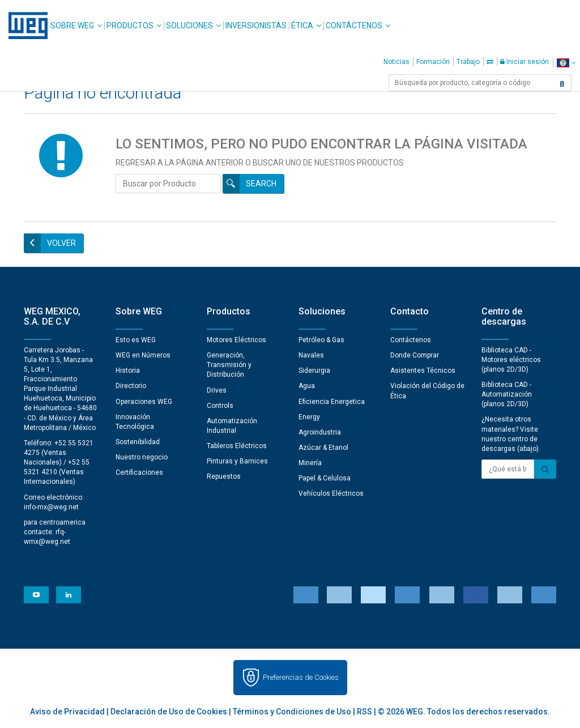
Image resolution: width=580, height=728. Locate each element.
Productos (130, 25)
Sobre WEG (72, 25)
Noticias (396, 62)
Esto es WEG (136, 340)
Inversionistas (256, 25)
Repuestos (224, 476)
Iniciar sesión (524, 62)
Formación (433, 62)
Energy (309, 417)
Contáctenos (354, 25)
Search (261, 184)
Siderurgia (314, 371)
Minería (310, 463)
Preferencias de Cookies (301, 677)
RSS (364, 712)
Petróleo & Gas (321, 340)
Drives (217, 390)
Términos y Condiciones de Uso (292, 712)
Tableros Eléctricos (237, 446)
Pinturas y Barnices (237, 461)
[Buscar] (562, 84)
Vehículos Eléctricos (331, 493)
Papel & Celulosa (325, 478)
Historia (128, 371)
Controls (220, 406)
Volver (61, 243)
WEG (24, 25)
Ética (302, 25)
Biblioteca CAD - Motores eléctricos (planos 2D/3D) (511, 360)
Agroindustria (320, 432)
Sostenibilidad (138, 442)
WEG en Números (143, 355)
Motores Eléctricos (236, 340)
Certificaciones (139, 472)
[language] (566, 63)
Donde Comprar (415, 355)
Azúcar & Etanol (323, 448)
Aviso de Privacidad (67, 712)
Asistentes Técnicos (423, 371)
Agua (307, 386)
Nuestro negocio (142, 457)
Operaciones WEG (144, 402)
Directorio (131, 386)
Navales (311, 355)
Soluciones (189, 25)
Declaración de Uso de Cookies (169, 712)
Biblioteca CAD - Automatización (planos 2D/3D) (507, 394)
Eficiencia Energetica (332, 402)
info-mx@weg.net (51, 507)
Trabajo (468, 62)
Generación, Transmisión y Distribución (229, 365)
